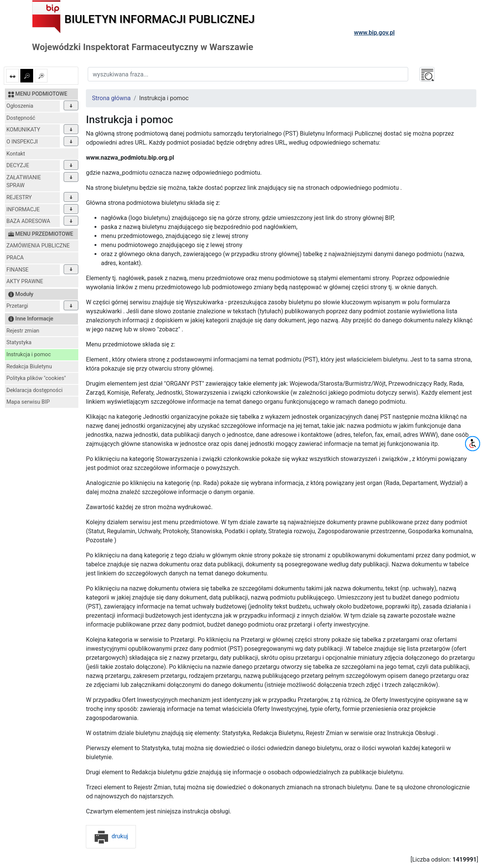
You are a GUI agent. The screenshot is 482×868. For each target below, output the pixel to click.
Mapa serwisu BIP (28, 402)
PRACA (15, 258)
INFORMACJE (23, 210)
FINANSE (18, 270)
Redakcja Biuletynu (29, 367)
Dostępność (21, 118)
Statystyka (19, 342)
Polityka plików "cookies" (36, 378)
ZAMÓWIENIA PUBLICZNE (38, 246)
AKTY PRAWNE (25, 281)
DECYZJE (18, 166)
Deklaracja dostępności (34, 390)
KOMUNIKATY (23, 130)
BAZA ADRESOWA (28, 221)
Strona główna (111, 98)
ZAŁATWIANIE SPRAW (24, 182)
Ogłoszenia (20, 106)
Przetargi (17, 306)
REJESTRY (19, 198)
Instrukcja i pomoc (29, 355)
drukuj (111, 836)
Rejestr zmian (23, 331)
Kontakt (16, 154)
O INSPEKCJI (22, 142)
